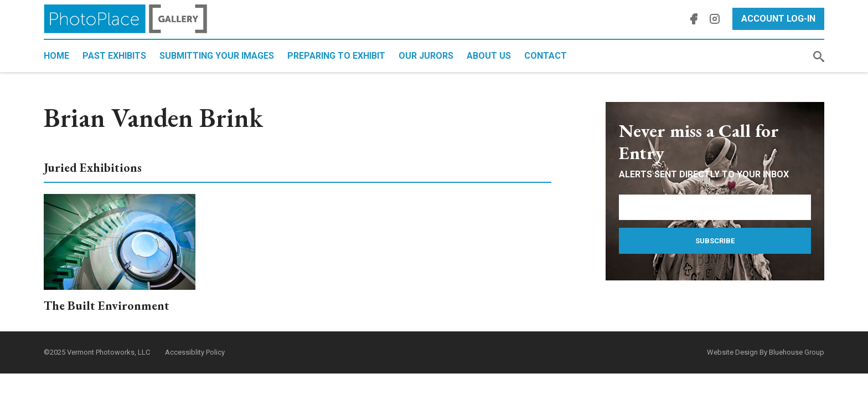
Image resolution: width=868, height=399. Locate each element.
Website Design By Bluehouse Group (766, 352)
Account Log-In (778, 19)
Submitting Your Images (217, 56)
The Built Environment (107, 306)
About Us (489, 56)
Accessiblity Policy (195, 352)
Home (56, 56)
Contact (546, 56)
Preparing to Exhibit (336, 56)
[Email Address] (715, 207)
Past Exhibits (114, 56)
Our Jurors (426, 56)
